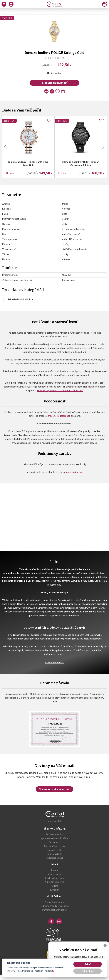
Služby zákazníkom (54, 878)
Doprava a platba (54, 834)
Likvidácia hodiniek (54, 858)
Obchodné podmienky (55, 846)
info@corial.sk (54, 821)
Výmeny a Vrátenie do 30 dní (55, 838)
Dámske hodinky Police (21, 299)
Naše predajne (54, 874)
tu (53, 971)
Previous (5, 147)
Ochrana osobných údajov (54, 910)
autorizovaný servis (73, 472)
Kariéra (54, 886)
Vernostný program (54, 902)
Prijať (88, 964)
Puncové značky (54, 850)
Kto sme (55, 870)
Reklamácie (55, 842)
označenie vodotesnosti (58, 416)
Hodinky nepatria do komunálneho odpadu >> (60, 391)
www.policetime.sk (54, 663)
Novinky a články (54, 854)
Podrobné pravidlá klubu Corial (54, 906)
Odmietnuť (88, 971)
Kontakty (55, 890)
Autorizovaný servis (54, 882)
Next (103, 147)
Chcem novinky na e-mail (54, 789)
